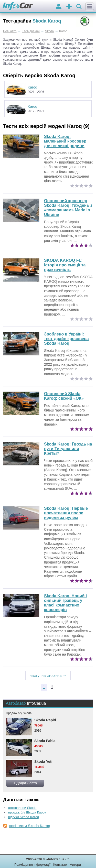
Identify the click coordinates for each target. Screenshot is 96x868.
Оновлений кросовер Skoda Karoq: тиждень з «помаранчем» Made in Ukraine (68, 208)
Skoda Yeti (43, 762)
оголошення (69, 7)
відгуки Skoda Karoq (24, 817)
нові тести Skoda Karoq (30, 826)
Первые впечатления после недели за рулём (66, 513)
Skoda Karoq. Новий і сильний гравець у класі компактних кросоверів (65, 603)
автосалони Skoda (22, 808)
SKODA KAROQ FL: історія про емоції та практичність (65, 265)
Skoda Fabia (45, 741)
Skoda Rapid (45, 720)
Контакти (60, 865)
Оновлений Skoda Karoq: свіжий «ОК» (64, 396)
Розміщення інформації (32, 865)
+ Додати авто (25, 783)
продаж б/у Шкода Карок (27, 812)
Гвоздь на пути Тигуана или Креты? (68, 449)
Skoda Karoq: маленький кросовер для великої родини (65, 141)
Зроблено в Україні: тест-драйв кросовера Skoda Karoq (66, 339)
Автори (75, 865)
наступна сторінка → (48, 675)
